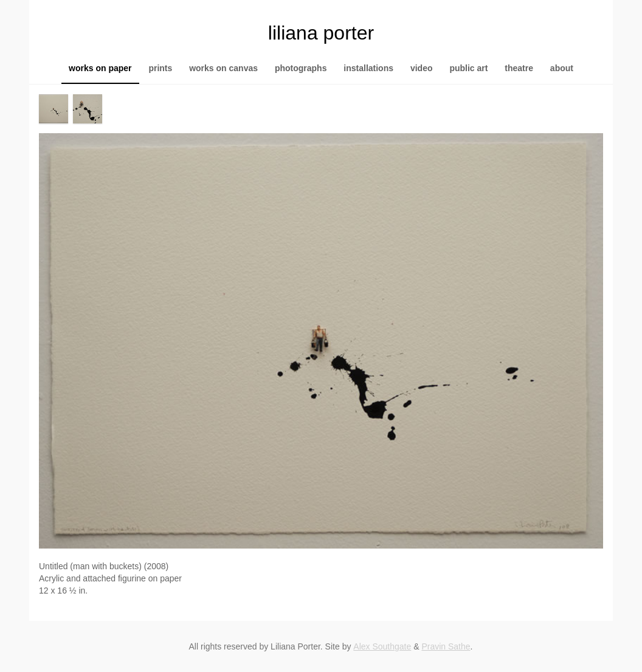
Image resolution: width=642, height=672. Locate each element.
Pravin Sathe (446, 646)
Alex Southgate (382, 646)
